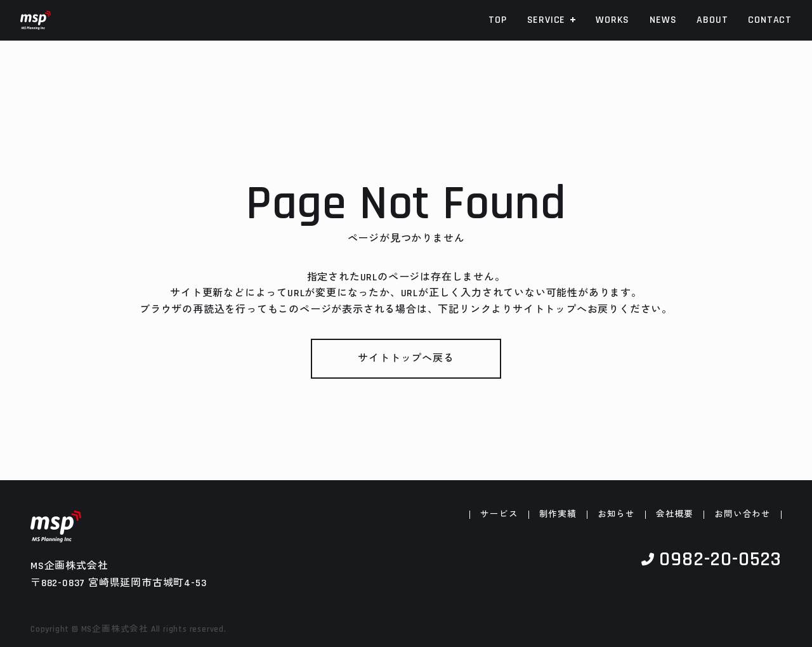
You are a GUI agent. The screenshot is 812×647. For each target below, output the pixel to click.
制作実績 (558, 515)
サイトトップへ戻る (406, 359)
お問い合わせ (743, 515)
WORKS (612, 20)
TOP (497, 20)
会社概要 (675, 515)
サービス (499, 515)
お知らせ (616, 515)
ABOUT (712, 20)
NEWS (663, 20)
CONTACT (770, 20)
